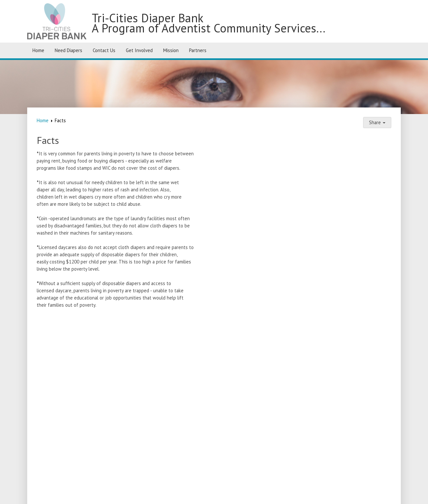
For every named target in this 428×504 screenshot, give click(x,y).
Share (377, 122)
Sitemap (238, 495)
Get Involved (139, 50)
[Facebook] (391, 474)
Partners (198, 50)
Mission (171, 50)
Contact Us (104, 50)
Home (38, 50)
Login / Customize (278, 495)
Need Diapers (68, 50)
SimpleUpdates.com (178, 495)
